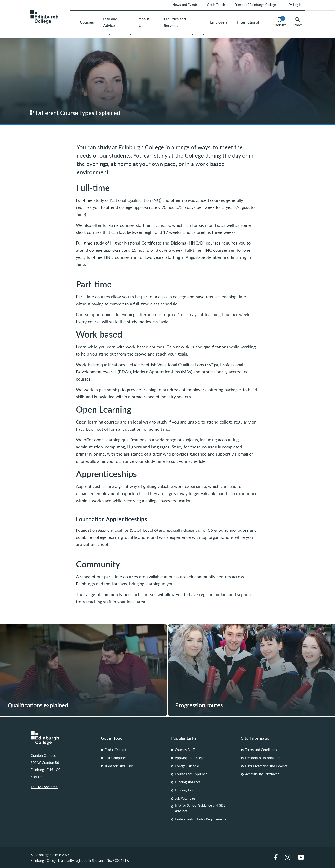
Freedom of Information (263, 758)
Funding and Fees (188, 782)
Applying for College (190, 758)
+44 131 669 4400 (44, 787)
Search (298, 22)
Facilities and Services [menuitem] (175, 22)
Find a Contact (116, 750)
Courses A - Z (185, 750)
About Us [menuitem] (144, 22)
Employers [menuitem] (219, 22)
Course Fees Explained (191, 774)
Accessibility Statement (262, 774)
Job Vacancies (185, 798)
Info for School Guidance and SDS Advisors (200, 808)
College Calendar (187, 766)
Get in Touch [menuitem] (216, 5)
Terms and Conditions (261, 750)
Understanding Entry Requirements (201, 819)
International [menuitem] (248, 22)
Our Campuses (116, 758)
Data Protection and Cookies (266, 766)
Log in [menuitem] (295, 5)
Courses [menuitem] (87, 22)
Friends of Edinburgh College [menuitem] (255, 5)
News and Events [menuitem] (185, 5)
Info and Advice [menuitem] (110, 22)
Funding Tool (184, 790)
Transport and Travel (119, 766)
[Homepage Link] (62, 738)
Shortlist (279, 22)
